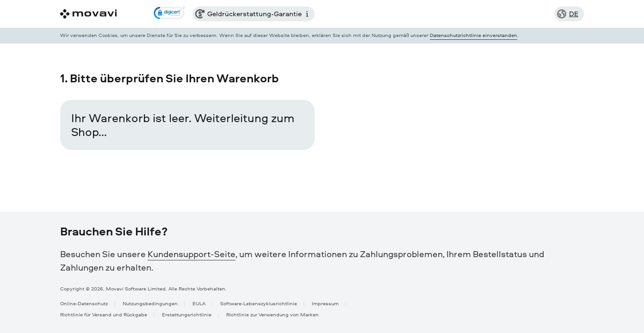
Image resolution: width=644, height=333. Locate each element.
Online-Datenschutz (84, 303)
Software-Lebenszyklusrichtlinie (259, 303)
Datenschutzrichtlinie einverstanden (474, 35)
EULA (199, 303)
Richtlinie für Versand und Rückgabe (104, 314)
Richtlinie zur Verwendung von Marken (272, 314)
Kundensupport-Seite (192, 254)
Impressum (325, 303)
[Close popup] (577, 36)
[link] (169, 14)
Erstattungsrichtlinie (187, 314)
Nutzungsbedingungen (150, 303)
